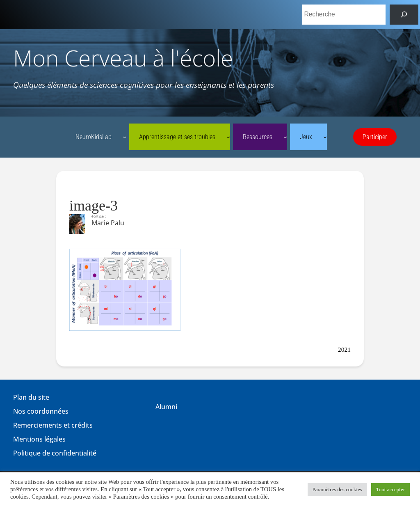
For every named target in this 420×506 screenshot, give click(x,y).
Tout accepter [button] (390, 489)
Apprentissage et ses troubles (177, 137)
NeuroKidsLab (94, 137)
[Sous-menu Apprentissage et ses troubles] (228, 137)
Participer (375, 137)
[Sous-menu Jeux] (325, 137)
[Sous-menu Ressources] (285, 137)
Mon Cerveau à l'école (123, 58)
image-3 (94, 206)
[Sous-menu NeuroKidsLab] (124, 137)
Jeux (306, 137)
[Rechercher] (404, 15)
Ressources (258, 137)
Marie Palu (108, 223)
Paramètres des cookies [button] (337, 489)
